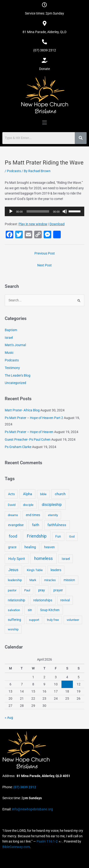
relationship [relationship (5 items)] (16, 600)
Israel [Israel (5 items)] (66, 559)
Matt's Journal (15, 345)
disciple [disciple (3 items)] (28, 505)
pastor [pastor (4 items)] (12, 590)
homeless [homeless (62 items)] (43, 558)
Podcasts (14, 171)
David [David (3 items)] (12, 505)
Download (57, 224)
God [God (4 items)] (72, 536)
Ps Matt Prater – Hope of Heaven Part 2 (34, 418)
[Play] (11, 211)
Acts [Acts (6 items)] (11, 494)
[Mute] (65, 211)
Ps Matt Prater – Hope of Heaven (29, 432)
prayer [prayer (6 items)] (58, 590)
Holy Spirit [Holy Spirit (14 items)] (17, 559)
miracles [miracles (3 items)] (50, 580)
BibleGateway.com (16, 847)
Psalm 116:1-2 (47, 841)
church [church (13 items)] (60, 494)
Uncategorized (15, 383)
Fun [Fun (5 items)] (58, 536)
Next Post (44, 265)
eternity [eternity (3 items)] (53, 515)
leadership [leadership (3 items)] (15, 580)
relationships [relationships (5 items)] (43, 600)
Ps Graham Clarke (18, 447)
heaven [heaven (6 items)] (49, 547)
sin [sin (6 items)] (30, 610)
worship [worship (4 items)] (13, 629)
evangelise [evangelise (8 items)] (16, 525)
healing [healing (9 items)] (30, 547)
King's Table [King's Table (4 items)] (35, 570)
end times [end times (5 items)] (33, 515)
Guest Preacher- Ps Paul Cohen (28, 439)
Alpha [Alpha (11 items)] (28, 494)
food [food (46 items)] (13, 536)
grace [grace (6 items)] (12, 547)
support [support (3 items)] (34, 620)
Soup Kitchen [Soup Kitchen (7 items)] (50, 610)
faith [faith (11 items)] (36, 525)
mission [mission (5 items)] (69, 580)
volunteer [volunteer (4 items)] (73, 620)
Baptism (11, 330)
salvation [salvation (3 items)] (14, 610)
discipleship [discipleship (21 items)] (52, 505)
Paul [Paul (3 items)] (27, 590)
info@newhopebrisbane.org (32, 809)
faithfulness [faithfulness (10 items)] (57, 525)
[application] (44, 211)
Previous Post (45, 253)
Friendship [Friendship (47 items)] (37, 536)
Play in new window (33, 224)
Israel (9, 338)
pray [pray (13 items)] (42, 590)
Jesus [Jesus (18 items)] (13, 570)
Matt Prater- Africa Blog (22, 410)
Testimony (12, 368)
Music (9, 353)
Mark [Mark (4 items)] (33, 580)
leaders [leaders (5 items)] (56, 570)
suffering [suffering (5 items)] (14, 620)
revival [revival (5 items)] (65, 600)
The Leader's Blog (18, 375)
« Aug (9, 718)
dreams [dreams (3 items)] (13, 515)
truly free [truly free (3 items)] (53, 620)
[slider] (38, 211)
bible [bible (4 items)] (43, 494)
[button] (44, 123)
